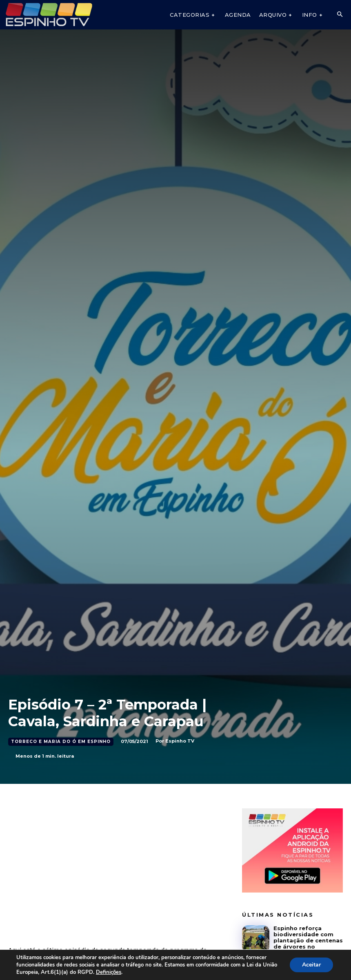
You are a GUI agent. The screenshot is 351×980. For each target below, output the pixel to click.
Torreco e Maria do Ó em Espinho (61, 742)
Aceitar (311, 965)
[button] (340, 15)
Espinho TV (180, 741)
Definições (109, 972)
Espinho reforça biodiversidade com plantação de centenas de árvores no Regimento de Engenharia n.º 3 (308, 943)
